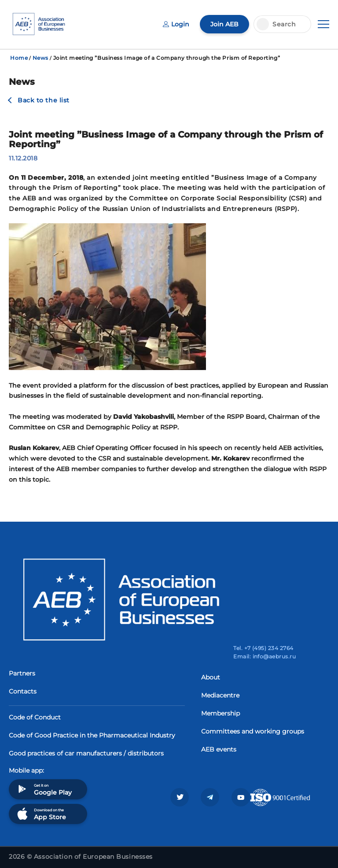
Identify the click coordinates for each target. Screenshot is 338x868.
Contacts (23, 691)
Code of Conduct (35, 717)
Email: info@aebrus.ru (265, 656)
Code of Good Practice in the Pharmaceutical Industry (92, 735)
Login (176, 24)
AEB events (219, 749)
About (211, 677)
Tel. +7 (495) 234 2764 (263, 648)
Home (19, 58)
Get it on (44, 789)
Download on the (41, 814)
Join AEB (224, 24)
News (40, 58)
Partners (22, 673)
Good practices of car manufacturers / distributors (86, 753)
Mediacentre (220, 695)
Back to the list (44, 100)
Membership (220, 713)
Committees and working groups (253, 731)
